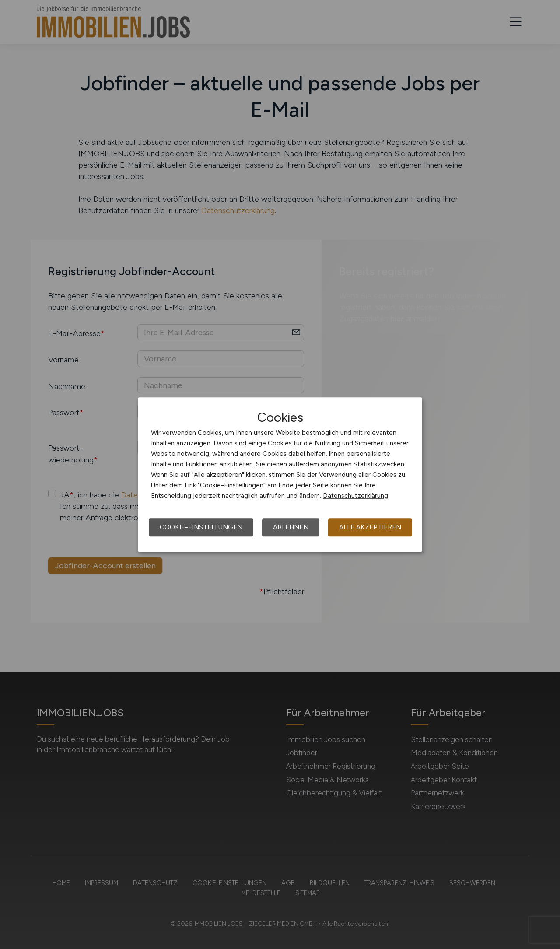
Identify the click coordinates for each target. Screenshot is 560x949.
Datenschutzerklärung (355, 496)
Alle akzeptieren (370, 527)
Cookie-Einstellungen (201, 527)
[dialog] (280, 475)
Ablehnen (291, 527)
